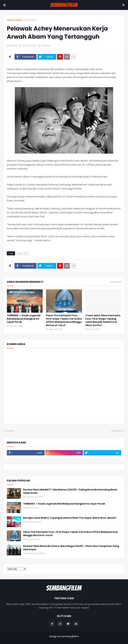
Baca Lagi (116, 282)
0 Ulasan (46, 46)
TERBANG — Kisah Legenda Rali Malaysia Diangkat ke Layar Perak (24, 319)
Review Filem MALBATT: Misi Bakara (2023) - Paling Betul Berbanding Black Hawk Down (70, 491)
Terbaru (9, 431)
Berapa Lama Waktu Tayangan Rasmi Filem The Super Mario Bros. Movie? (70, 518)
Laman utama (14, 20)
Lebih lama (117, 431)
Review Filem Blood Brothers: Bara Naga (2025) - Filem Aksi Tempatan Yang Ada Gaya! (71, 548)
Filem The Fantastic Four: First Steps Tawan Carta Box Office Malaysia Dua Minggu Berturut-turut (64, 320)
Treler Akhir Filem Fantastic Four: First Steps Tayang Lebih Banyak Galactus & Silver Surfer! (103, 320)
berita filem (30, 20)
